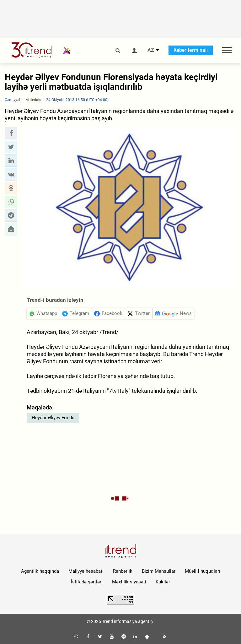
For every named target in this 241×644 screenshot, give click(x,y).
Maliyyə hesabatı (86, 571)
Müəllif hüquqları (203, 571)
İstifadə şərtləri (87, 582)
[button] (11, 133)
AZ (151, 50)
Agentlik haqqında (40, 571)
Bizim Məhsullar (159, 571)
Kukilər (163, 582)
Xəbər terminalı (191, 50)
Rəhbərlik (123, 571)
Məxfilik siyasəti (129, 582)
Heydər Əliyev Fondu (53, 418)
